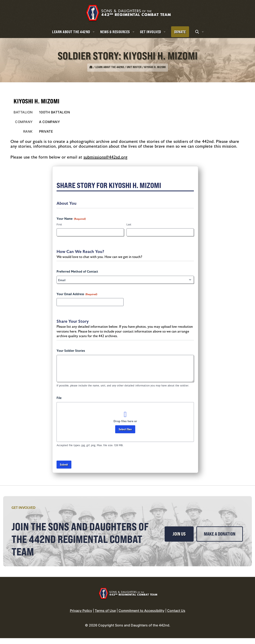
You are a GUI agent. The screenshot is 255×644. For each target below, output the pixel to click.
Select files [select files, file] (125, 429)
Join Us (179, 534)
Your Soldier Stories (71, 351)
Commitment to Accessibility (141, 616)
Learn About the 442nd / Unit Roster (118, 67)
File (59, 398)
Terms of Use (105, 616)
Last (129, 225)
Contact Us (176, 616)
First (59, 225)
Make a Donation (190, 551)
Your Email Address (77, 294)
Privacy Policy (81, 616)
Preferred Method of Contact (77, 272)
